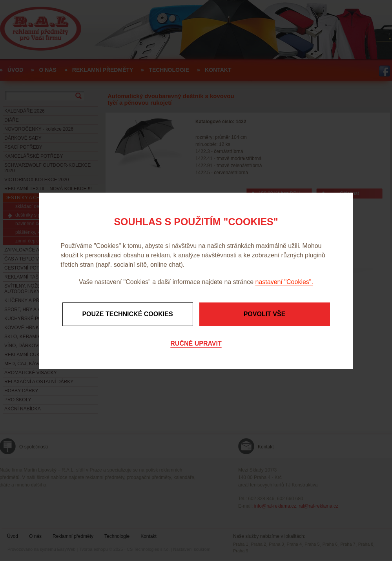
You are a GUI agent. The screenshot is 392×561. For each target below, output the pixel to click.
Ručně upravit (196, 343)
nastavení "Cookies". (284, 282)
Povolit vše (265, 314)
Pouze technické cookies (127, 314)
